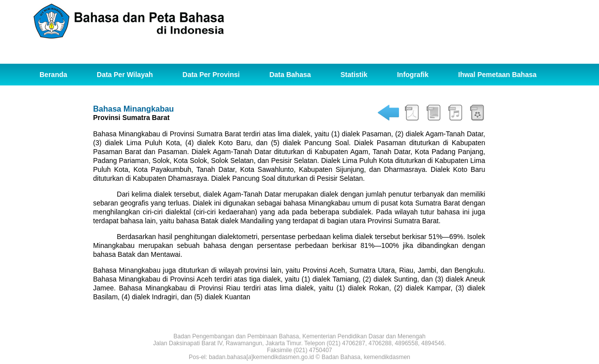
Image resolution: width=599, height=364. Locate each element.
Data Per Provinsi (211, 75)
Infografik (413, 75)
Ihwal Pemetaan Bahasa (498, 75)
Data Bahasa (290, 75)
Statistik (354, 75)
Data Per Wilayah (125, 75)
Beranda (53, 75)
